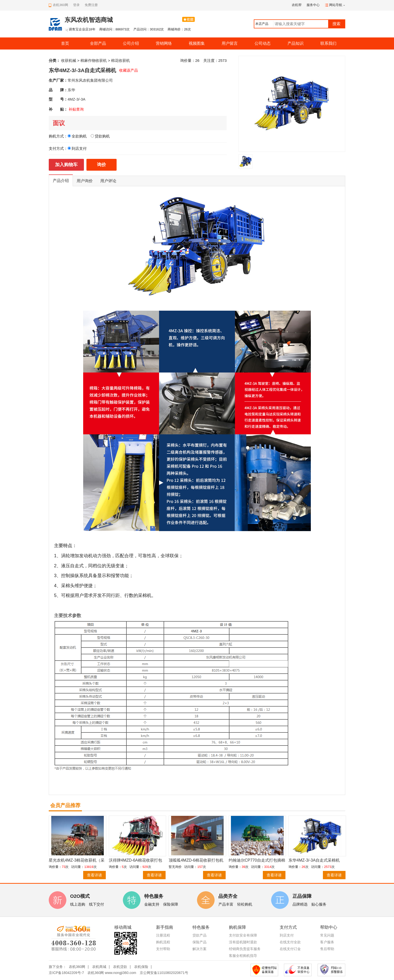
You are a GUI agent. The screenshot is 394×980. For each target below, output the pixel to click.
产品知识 (295, 43)
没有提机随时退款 (243, 942)
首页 (65, 43)
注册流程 (163, 935)
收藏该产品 (129, 70)
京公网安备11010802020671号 (164, 973)
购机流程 (163, 942)
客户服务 (327, 942)
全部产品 (98, 43)
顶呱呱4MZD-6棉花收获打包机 (196, 860)
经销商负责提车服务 (245, 949)
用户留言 (230, 43)
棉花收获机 (120, 60)
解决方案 (200, 949)
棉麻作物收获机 (94, 60)
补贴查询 (76, 109)
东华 (71, 90)
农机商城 (99, 967)
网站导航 (336, 5)
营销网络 (164, 43)
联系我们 (328, 43)
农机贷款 (120, 967)
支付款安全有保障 (243, 935)
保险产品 (200, 942)
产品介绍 (61, 181)
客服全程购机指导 (243, 956)
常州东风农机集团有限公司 (90, 80)
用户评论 (108, 181)
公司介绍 (131, 43)
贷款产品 (200, 935)
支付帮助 (163, 949)
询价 (102, 165)
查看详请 (94, 875)
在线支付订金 (290, 949)
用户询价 (85, 181)
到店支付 (287, 935)
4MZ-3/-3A (77, 99)
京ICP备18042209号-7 (66, 973)
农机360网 (77, 967)
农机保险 (141, 967)
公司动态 (263, 43)
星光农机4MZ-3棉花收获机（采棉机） (77, 860)
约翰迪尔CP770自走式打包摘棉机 (257, 860)
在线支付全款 (290, 942)
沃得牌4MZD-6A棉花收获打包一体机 (135, 860)
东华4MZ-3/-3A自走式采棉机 (314, 860)
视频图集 (197, 43)
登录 (76, 5)
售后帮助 (327, 949)
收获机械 (69, 60)
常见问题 (327, 935)
